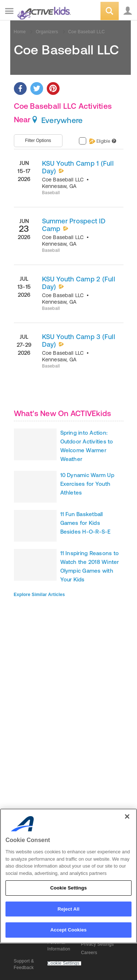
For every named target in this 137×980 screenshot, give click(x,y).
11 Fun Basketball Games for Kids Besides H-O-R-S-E (85, 523)
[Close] (127, 816)
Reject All (68, 909)
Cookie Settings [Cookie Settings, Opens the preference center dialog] (68, 888)
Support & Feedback (24, 964)
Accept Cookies (68, 930)
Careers (89, 953)
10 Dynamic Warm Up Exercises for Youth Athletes (87, 484)
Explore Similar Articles (39, 595)
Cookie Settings (64, 963)
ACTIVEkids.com (43, 11)
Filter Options (38, 141)
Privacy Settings (98, 944)
